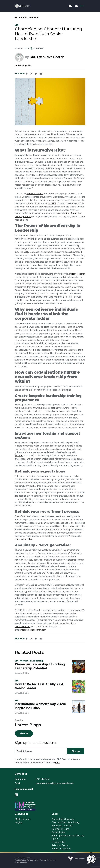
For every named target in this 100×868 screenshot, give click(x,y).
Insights (19, 822)
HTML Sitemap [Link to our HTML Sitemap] (21, 863)
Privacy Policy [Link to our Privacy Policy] (33, 860)
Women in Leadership (32, 661)
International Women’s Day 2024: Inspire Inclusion (40, 706)
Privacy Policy (59, 842)
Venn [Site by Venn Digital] (83, 859)
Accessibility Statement (63, 819)
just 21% (52, 203)
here (58, 763)
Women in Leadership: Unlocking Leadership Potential (40, 666)
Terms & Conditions (61, 849)
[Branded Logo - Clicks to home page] (22, 6)
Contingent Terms (60, 829)
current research (77, 274)
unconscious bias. (24, 539)
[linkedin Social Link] (16, 795)
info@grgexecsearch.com (33, 630)
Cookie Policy (58, 832)
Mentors (19, 456)
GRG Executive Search (47, 57)
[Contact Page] (76, 6)
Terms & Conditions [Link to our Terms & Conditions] (48, 860)
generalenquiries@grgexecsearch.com (55, 783)
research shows (35, 194)
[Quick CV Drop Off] (70, 6)
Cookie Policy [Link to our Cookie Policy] (20, 860)
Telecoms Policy (60, 845)
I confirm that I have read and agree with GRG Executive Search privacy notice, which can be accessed (47, 761)
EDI (17, 25)
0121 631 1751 (43, 779)
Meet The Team (23, 819)
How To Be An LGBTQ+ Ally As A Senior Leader (39, 686)
